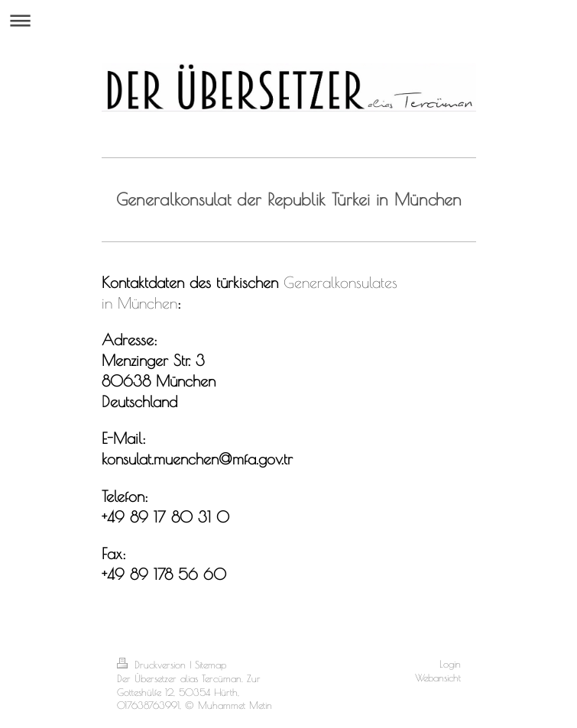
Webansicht (438, 678)
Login (450, 664)
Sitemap (211, 665)
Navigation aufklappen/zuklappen (288, 20)
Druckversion (153, 665)
